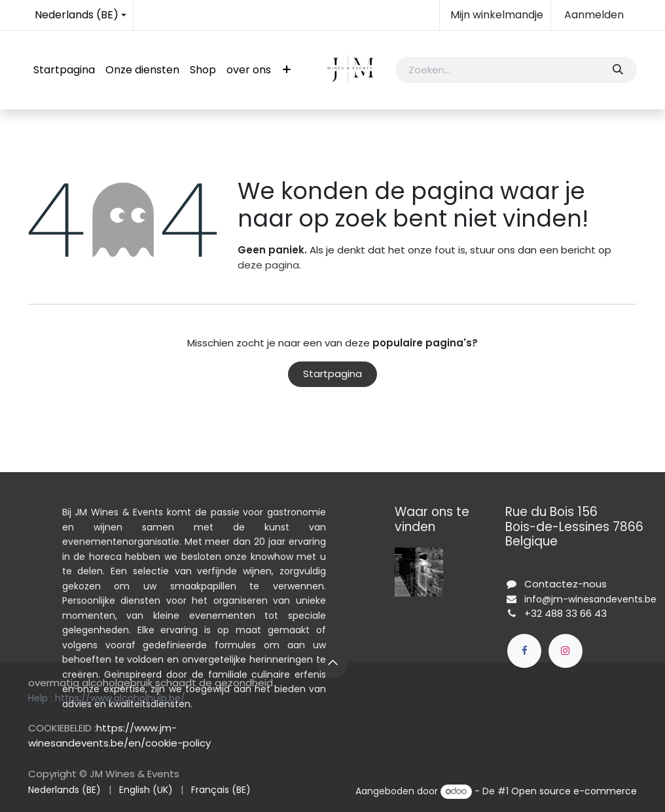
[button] (332, 662)
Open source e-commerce (574, 791)
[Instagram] (566, 651)
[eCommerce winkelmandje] (495, 15)
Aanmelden (594, 15)
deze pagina (268, 265)
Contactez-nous (566, 584)
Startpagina (332, 374)
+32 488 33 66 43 (566, 613)
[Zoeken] (617, 70)
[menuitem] (64, 70)
